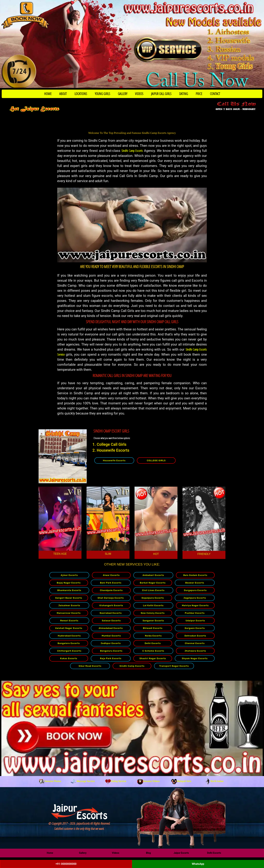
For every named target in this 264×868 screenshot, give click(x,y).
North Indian (214, 781)
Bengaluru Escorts (111, 651)
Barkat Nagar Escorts (153, 583)
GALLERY (123, 94)
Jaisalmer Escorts (69, 605)
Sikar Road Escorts (90, 666)
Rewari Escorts (69, 621)
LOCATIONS (81, 94)
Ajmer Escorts (69, 575)
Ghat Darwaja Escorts (111, 598)
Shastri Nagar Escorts (153, 658)
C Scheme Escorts (153, 651)
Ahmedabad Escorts (111, 628)
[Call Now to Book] (132, 44)
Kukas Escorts (69, 658)
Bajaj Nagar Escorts (69, 583)
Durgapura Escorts (195, 590)
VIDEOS (139, 94)
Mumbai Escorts (111, 636)
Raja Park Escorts (111, 658)
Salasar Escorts (111, 621)
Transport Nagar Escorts (174, 666)
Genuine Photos (50, 781)
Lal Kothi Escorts (153, 605)
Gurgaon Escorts (195, 628)
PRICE (199, 94)
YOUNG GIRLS (102, 94)
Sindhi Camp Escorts (132, 151)
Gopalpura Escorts (153, 598)
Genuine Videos (148, 781)
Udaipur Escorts (195, 621)
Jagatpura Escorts (195, 598)
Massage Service (83, 781)
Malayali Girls (181, 781)
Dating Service (116, 781)
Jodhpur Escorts (111, 643)
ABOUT (63, 94)
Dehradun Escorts (195, 636)
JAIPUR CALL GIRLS (161, 94)
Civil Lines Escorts (153, 590)
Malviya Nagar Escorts (195, 605)
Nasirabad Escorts (111, 613)
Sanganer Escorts (153, 621)
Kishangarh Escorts (111, 605)
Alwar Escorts (111, 575)
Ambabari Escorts (153, 575)
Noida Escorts (153, 636)
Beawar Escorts (195, 583)
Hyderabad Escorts (69, 636)
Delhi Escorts (153, 643)
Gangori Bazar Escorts (69, 598)
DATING (184, 94)
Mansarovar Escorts (69, 613)
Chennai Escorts (195, 643)
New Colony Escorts (153, 613)
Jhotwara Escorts (195, 651)
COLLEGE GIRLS (156, 460)
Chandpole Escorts (111, 590)
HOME (48, 94)
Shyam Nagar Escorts (195, 658)
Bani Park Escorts (111, 583)
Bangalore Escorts (69, 643)
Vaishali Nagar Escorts (69, 628)
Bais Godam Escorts (195, 575)
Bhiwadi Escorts (153, 628)
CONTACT (215, 94)
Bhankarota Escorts (69, 590)
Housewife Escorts (114, 460)
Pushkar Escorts (195, 613)
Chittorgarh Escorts (69, 651)
